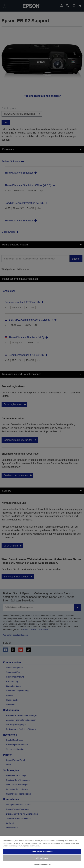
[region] (42, 852)
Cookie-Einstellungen (42, 864)
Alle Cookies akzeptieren (42, 852)
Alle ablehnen (42, 858)
